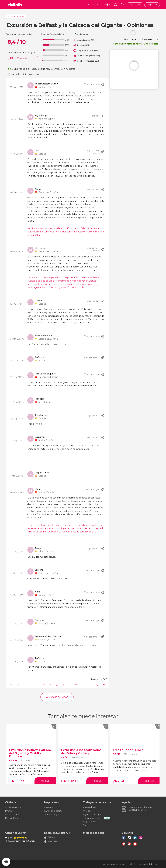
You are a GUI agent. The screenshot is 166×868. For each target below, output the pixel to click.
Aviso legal (127, 864)
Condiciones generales (110, 864)
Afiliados (87, 811)
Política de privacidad (143, 864)
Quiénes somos (13, 807)
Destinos (49, 807)
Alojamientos (90, 822)
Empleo (87, 825)
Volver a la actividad (16, 16)
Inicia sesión (135, 5)
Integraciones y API (93, 818)
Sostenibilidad (12, 815)
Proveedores (90, 807)
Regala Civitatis (13, 818)
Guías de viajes (52, 815)
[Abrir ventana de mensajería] (6, 862)
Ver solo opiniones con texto (27, 74)
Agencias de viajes (92, 815)
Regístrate (152, 5)
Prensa (9, 811)
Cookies (157, 864)
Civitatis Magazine (53, 811)
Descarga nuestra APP (58, 833)
